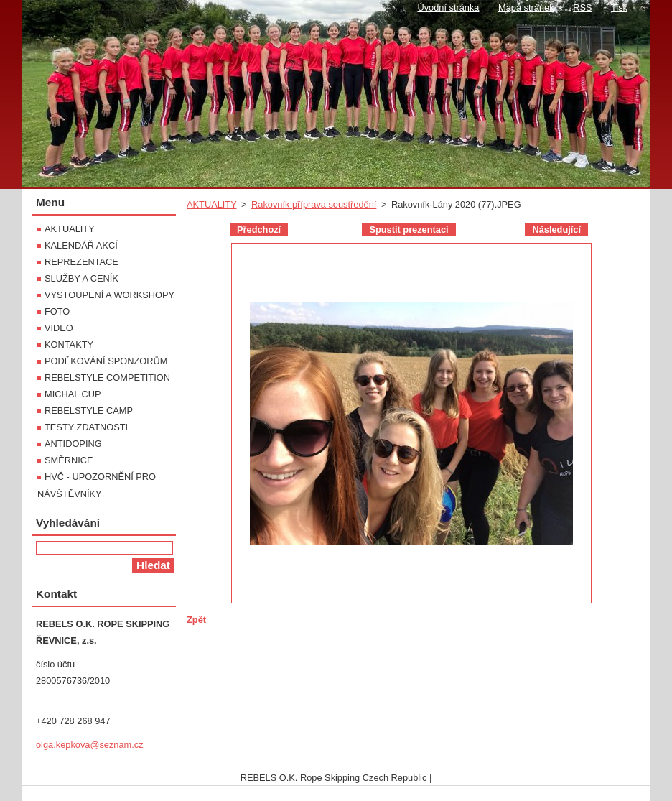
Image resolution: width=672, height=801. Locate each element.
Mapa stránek (526, 8)
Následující (556, 230)
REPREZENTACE (81, 262)
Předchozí (259, 230)
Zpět (196, 620)
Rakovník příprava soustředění (314, 204)
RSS (582, 8)
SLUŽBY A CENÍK (81, 278)
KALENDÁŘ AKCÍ (81, 245)
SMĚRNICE (69, 460)
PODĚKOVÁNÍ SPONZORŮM (106, 361)
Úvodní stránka (448, 8)
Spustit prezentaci (409, 230)
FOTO (57, 311)
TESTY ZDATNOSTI (86, 427)
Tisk (619, 8)
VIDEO (59, 328)
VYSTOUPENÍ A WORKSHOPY (109, 295)
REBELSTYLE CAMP (89, 411)
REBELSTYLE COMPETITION (107, 378)
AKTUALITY (211, 204)
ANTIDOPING (73, 444)
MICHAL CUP (73, 394)
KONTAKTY (69, 344)
